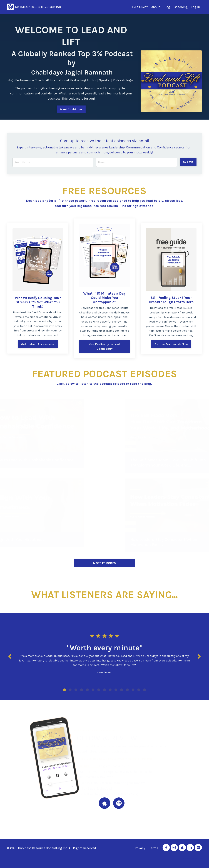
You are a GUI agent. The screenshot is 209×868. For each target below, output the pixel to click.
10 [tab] (116, 690)
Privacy (140, 848)
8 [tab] (104, 690)
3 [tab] (76, 690)
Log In (196, 7)
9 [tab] (110, 690)
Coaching (181, 7)
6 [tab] (93, 690)
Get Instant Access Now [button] (38, 344)
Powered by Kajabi (191, 859)
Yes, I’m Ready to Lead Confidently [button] (104, 346)
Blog (167, 7)
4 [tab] (82, 690)
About (156, 7)
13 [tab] (133, 690)
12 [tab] (127, 690)
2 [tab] (70, 690)
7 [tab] (99, 690)
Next (199, 656)
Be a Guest (140, 7)
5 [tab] (87, 690)
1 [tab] (64, 690)
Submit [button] (188, 162)
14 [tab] (139, 690)
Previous (10, 656)
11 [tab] (122, 690)
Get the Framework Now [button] (171, 344)
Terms (154, 848)
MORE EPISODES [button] (104, 563)
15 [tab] (145, 690)
